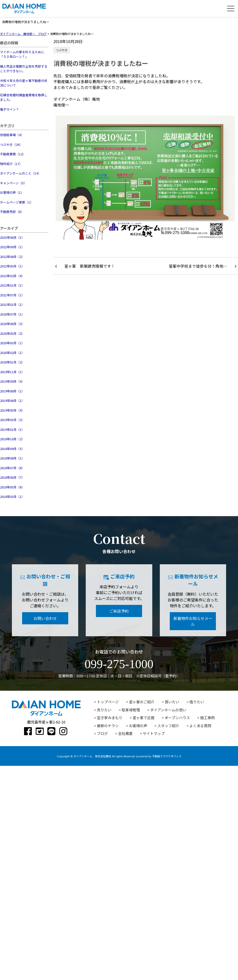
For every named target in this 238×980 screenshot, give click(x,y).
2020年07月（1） (12, 314)
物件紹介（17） (11, 164)
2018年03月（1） (12, 497)
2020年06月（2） (12, 324)
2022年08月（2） (12, 257)
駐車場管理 (131, 710)
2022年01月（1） (12, 285)
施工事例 (207, 718)
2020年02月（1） (12, 353)
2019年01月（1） (12, 429)
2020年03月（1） (12, 343)
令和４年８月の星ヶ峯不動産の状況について (24, 83)
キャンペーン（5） (13, 183)
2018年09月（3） (12, 449)
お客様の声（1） (12, 192)
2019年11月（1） (12, 372)
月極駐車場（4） (12, 135)
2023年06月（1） (12, 237)
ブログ (102, 733)
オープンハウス (177, 718)
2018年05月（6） (12, 487)
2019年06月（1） (12, 401)
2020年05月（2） (12, 333)
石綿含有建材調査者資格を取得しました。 (24, 97)
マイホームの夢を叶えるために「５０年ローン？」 (22, 54)
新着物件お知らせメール (193, 621)
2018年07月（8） (12, 468)
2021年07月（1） (12, 295)
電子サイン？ (9, 109)
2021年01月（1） (12, 305)
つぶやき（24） (11, 145)
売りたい (104, 710)
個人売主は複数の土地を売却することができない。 (24, 69)
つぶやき (62, 50)
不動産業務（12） (13, 154)
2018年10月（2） (12, 439)
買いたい (172, 702)
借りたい (197, 702)
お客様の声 (138, 726)
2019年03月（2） (12, 420)
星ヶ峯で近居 (144, 718)
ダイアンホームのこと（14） (21, 173)
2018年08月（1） (12, 458)
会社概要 (125, 733)
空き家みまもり (110, 718)
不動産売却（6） (12, 212)
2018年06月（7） (12, 477)
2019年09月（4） (12, 381)
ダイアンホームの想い (168, 710)
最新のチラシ (108, 726)
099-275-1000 (119, 664)
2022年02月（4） (12, 276)
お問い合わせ (45, 618)
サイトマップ (154, 733)
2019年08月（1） (12, 391)
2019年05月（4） (12, 410)
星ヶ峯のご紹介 (142, 702)
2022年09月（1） (12, 247)
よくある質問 (200, 726)
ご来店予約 (119, 611)
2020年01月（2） (12, 362)
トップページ (108, 702)
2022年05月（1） (12, 266)
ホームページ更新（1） (17, 202)
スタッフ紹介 (168, 726)
